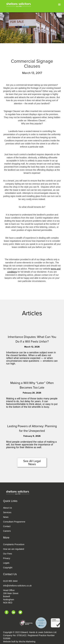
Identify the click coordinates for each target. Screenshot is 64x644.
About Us (8, 508)
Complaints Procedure (14, 544)
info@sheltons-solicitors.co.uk (17, 586)
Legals (6, 563)
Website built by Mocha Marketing (19, 642)
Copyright (8, 568)
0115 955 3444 (10, 581)
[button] (59, 5)
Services (7, 512)
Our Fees (8, 554)
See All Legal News (32, 463)
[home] (19, 4)
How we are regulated (14, 549)
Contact (7, 526)
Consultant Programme (14, 522)
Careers (7, 531)
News (6, 517)
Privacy (7, 558)
